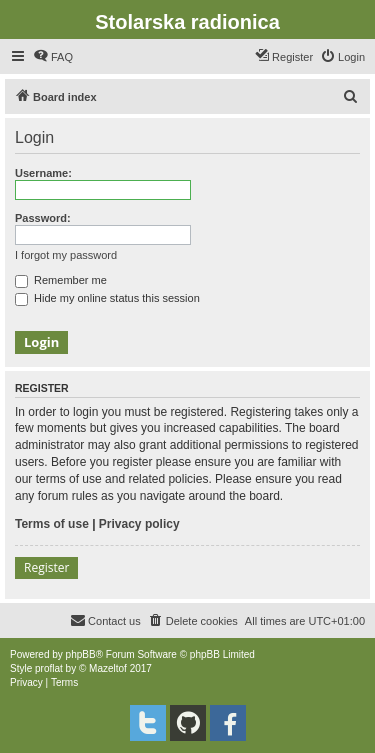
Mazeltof (108, 668)
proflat (49, 668)
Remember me (61, 280)
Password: (43, 218)
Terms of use (52, 524)
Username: (43, 173)
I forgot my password (66, 255)
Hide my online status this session (107, 298)
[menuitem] (53, 57)
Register (46, 567)
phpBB (81, 654)
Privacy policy (139, 524)
